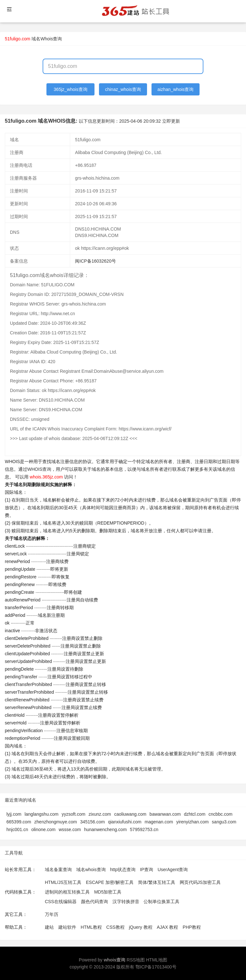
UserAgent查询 (173, 870)
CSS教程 (115, 927)
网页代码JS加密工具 (200, 882)
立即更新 (171, 121)
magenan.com (159, 822)
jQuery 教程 (140, 927)
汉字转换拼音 (126, 902)
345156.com (92, 822)
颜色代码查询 (94, 902)
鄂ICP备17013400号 (156, 967)
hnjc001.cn (17, 829)
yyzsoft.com (74, 814)
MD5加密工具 (108, 892)
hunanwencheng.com (105, 829)
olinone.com (44, 829)
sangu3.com (224, 822)
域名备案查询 (58, 870)
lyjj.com (14, 814)
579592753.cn (144, 829)
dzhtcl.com (195, 814)
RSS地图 (136, 960)
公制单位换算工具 (161, 902)
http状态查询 (123, 870)
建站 (49, 927)
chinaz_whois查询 (123, 89)
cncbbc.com (221, 814)
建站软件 (67, 927)
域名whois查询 (91, 870)
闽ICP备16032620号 (95, 261)
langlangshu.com (42, 814)
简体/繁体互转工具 (157, 882)
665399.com (19, 822)
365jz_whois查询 (71, 89)
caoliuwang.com (130, 814)
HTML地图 (157, 960)
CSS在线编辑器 (61, 902)
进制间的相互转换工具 (67, 892)
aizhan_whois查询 (175, 89)
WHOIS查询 (39, 469)
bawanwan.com (165, 814)
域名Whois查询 (47, 39)
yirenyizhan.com (192, 822)
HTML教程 (91, 927)
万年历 (52, 914)
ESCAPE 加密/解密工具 (110, 882)
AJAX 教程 (168, 927)
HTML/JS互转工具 (63, 882)
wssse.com (70, 829)
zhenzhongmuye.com (56, 822)
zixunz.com (100, 814)
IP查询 (147, 870)
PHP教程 (192, 927)
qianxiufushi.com (125, 822)
